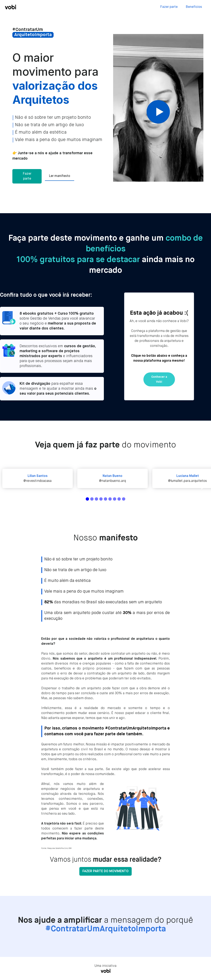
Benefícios (194, 7)
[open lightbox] (158, 108)
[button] (203, 486)
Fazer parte (169, 7)
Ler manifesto (60, 176)
